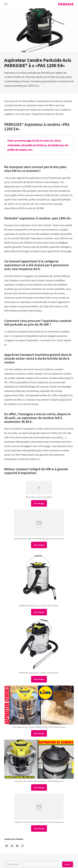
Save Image (39, 503)
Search (67, 864)
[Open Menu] (6, 4)
